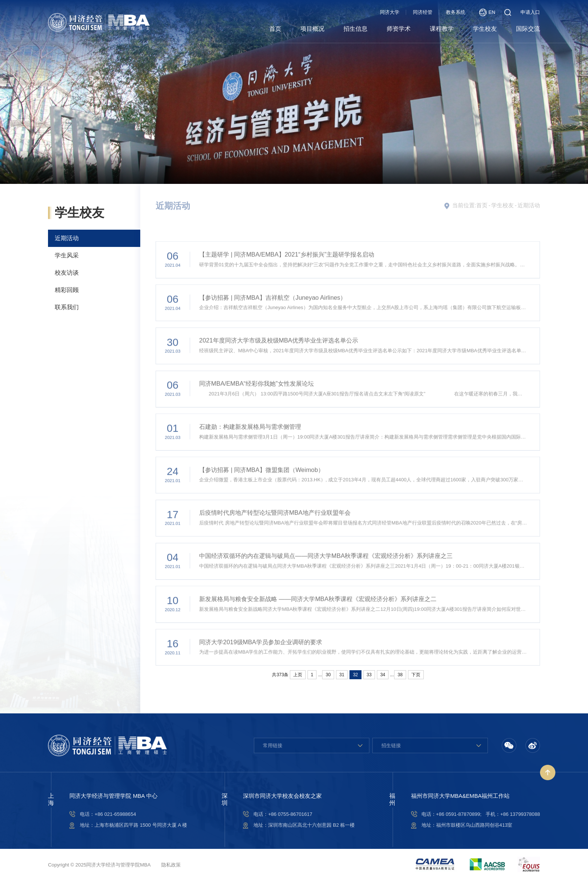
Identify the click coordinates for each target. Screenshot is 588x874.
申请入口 (530, 12)
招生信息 (355, 29)
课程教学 (442, 29)
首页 (275, 29)
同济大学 (390, 12)
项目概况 (312, 29)
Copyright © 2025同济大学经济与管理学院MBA (99, 865)
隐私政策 (171, 865)
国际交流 (528, 29)
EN (487, 12)
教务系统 (456, 12)
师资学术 (399, 29)
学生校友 (485, 29)
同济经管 (423, 12)
